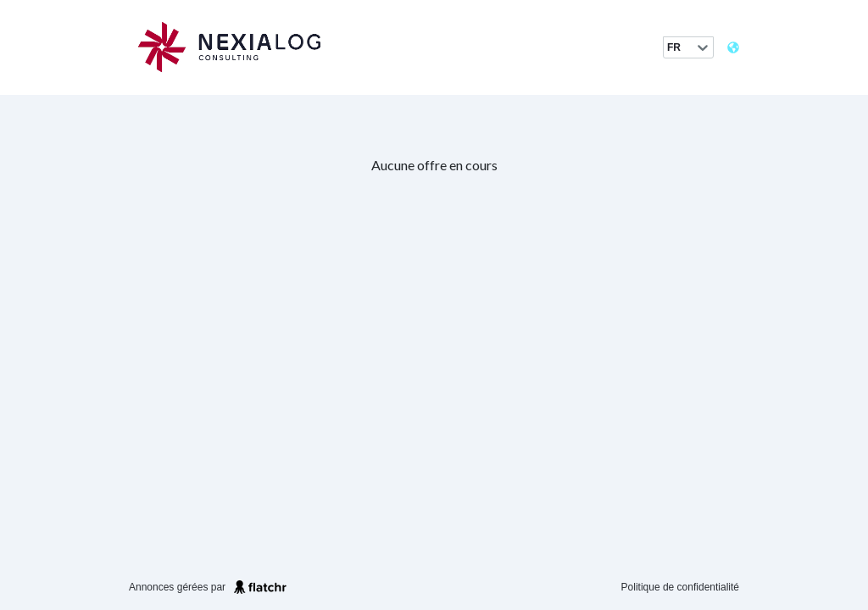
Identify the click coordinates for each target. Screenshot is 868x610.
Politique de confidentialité (680, 587)
